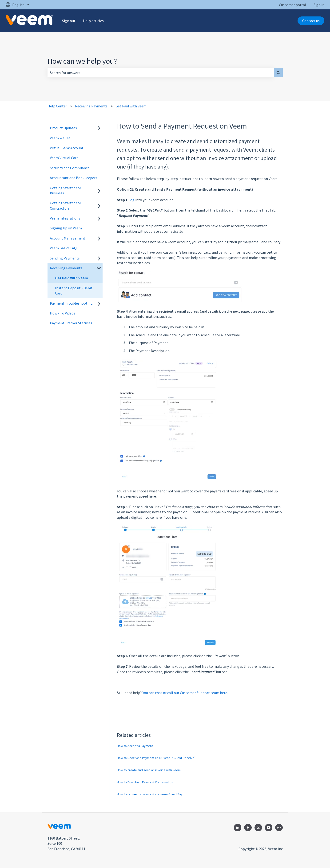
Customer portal (292, 5)
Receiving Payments (91, 106)
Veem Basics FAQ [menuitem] (63, 248)
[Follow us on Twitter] (258, 828)
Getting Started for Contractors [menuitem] (66, 205)
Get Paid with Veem (131, 106)
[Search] (278, 73)
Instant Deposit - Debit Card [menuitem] (74, 291)
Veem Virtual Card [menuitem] (64, 158)
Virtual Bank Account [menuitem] (67, 148)
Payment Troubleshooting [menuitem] (71, 303)
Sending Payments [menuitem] (65, 258)
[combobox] (161, 73)
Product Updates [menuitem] (63, 128)
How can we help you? (82, 61)
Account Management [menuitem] (68, 238)
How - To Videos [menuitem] (63, 313)
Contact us (311, 21)
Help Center (57, 106)
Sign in (319, 5)
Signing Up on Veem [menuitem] (66, 228)
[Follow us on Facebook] (248, 828)
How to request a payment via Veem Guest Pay (150, 794)
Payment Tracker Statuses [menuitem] (71, 323)
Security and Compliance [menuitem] (70, 168)
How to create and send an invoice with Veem (149, 770)
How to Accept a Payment (135, 746)
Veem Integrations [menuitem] (65, 218)
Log (132, 200)
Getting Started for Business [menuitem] (66, 190)
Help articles (93, 21)
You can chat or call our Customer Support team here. (185, 693)
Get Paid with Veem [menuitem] (72, 278)
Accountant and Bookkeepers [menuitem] (74, 178)
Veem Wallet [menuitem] (60, 138)
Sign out (69, 21)
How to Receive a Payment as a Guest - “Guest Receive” (156, 758)
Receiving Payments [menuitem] (66, 268)
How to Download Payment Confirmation (145, 782)
